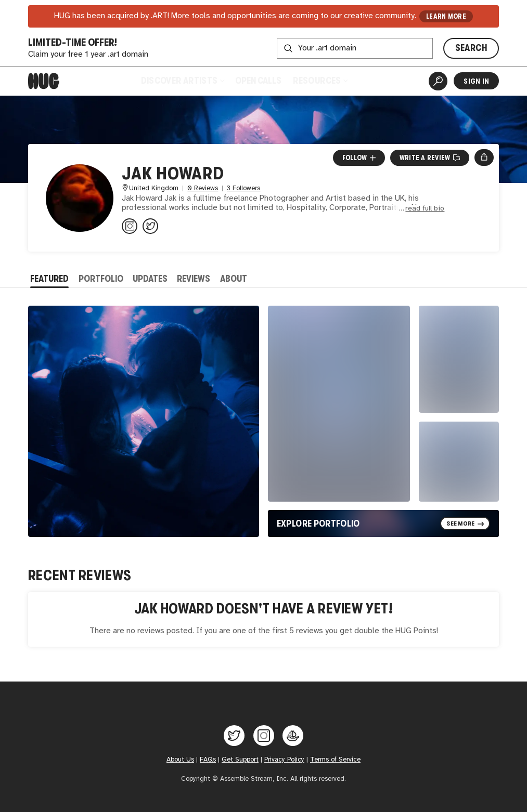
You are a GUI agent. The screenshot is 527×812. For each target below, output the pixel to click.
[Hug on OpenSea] (293, 736)
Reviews (194, 279)
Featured (49, 279)
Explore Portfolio (318, 523)
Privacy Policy (284, 760)
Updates (150, 279)
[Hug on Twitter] (234, 736)
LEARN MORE (446, 16)
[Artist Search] (438, 81)
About (234, 279)
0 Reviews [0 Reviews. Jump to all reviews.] (203, 188)
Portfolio (101, 279)
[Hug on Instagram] (264, 736)
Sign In (476, 81)
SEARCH (471, 48)
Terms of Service (335, 760)
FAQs (208, 760)
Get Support (240, 760)
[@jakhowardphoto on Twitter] (150, 226)
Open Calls (258, 81)
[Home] (44, 81)
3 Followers (243, 188)
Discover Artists (183, 81)
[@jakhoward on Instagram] (130, 226)
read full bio (425, 209)
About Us (180, 760)
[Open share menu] (484, 158)
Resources (320, 81)
